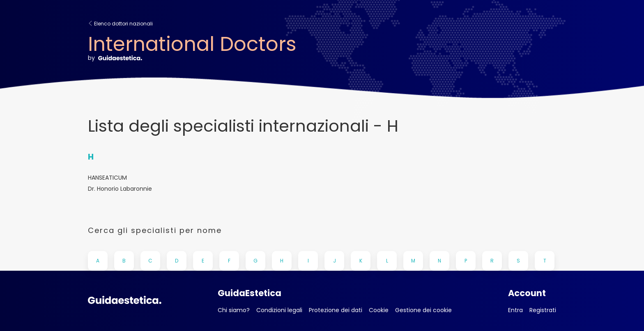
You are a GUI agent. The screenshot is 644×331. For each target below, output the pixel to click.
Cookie (379, 310)
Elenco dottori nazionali (120, 24)
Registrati (543, 310)
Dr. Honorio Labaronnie (120, 189)
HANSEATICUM (107, 178)
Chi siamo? (234, 310)
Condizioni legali (279, 310)
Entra (515, 310)
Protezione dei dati (336, 310)
